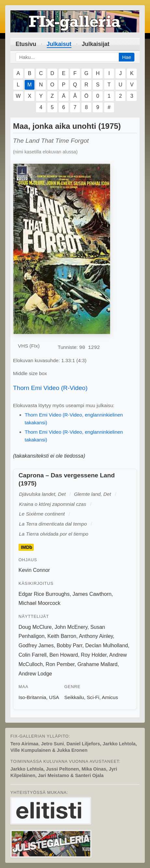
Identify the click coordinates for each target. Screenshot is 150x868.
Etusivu (26, 44)
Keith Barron (62, 636)
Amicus (110, 697)
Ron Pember (60, 664)
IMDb (26, 547)
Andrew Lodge (35, 674)
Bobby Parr (69, 645)
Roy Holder (94, 655)
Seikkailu (74, 697)
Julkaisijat (96, 44)
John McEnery (71, 627)
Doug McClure (35, 627)
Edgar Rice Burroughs (44, 594)
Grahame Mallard (97, 664)
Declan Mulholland (106, 645)
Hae (127, 57)
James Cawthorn (92, 594)
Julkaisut (59, 44)
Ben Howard (64, 655)
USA (54, 697)
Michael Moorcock (39, 603)
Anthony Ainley (96, 636)
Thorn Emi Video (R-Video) (50, 388)
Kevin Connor (34, 570)
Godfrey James (36, 645)
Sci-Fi (93, 697)
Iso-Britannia (32, 697)
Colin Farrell (32, 655)
